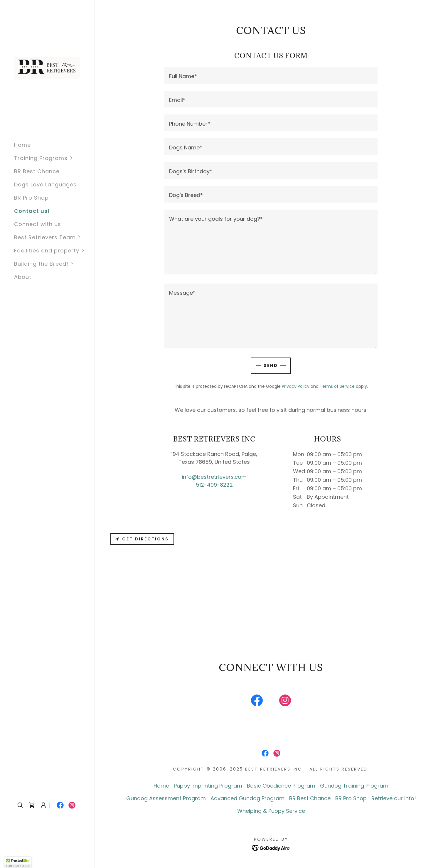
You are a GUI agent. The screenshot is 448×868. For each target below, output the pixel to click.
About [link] (23, 277)
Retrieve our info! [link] (394, 798)
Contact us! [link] (32, 211)
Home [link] (22, 145)
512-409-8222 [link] (214, 485)
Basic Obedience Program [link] (281, 786)
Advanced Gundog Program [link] (247, 798)
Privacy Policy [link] (296, 386)
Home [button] (161, 786)
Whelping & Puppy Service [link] (271, 811)
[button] (54, 158)
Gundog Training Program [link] (354, 786)
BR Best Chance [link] (37, 171)
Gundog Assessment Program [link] (166, 798)
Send (271, 365)
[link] (47, 67)
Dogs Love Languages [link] (45, 184)
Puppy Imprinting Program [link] (208, 786)
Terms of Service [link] (337, 386)
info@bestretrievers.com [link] (214, 477)
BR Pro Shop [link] (31, 198)
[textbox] (271, 75)
